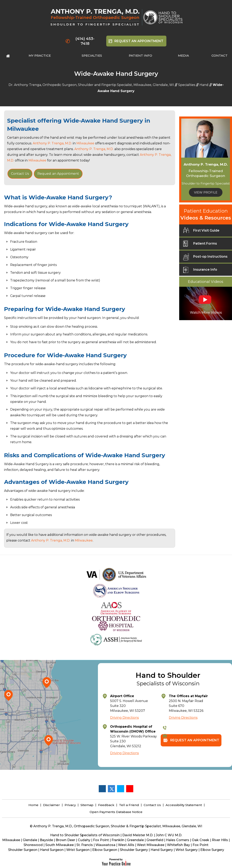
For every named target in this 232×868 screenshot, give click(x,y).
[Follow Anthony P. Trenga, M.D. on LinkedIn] (120, 789)
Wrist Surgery (187, 850)
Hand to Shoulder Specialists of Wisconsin (85, 835)
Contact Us (20, 174)
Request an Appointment (58, 174)
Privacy (70, 805)
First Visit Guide (201, 232)
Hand (204, 85)
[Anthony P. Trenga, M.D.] (96, 17)
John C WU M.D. (169, 835)
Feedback (106, 805)
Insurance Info (200, 271)
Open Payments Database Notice (116, 812)
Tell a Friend (129, 805)
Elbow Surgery (212, 850)
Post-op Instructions (205, 258)
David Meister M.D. (138, 835)
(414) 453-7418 (85, 41)
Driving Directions (124, 718)
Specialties (187, 85)
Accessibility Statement (184, 805)
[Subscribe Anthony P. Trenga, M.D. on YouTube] (130, 789)
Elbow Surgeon (105, 850)
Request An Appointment (139, 41)
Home (33, 805)
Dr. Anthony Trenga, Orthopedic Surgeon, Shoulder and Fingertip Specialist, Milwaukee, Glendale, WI (91, 85)
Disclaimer (51, 805)
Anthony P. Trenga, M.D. (52, 143)
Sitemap (87, 805)
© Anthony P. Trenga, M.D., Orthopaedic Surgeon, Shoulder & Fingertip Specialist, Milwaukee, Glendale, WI (116, 826)
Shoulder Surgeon (23, 850)
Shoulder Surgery (134, 850)
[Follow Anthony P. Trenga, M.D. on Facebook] (102, 789)
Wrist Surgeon (78, 850)
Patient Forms (200, 245)
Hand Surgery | (163, 850)
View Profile (206, 192)
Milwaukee (23, 129)
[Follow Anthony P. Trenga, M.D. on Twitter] (111, 789)
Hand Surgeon (52, 850)
